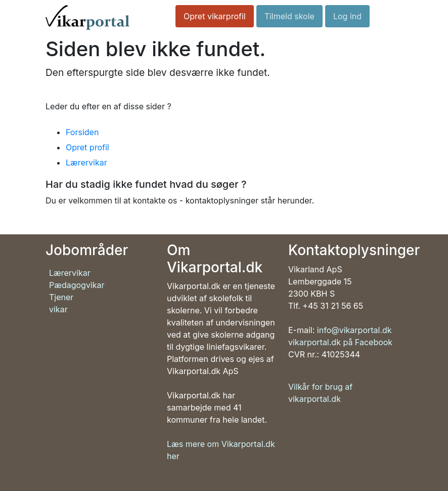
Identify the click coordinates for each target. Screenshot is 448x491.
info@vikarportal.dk (354, 330)
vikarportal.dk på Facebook (340, 342)
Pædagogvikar (77, 285)
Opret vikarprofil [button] (215, 16)
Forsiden (82, 132)
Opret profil (87, 147)
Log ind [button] (347, 16)
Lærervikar (86, 162)
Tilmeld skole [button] (289, 16)
